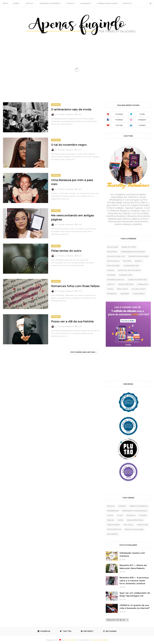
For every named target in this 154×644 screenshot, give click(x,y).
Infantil (139, 261)
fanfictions (143, 525)
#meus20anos (114, 525)
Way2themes (70, 640)
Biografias (112, 252)
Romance (111, 275)
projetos (131, 516)
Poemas (111, 270)
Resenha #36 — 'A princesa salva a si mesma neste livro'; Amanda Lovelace (134, 580)
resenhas (125, 294)
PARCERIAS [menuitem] (85, 3)
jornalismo (143, 284)
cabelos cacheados (139, 506)
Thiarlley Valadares (65, 114)
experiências (113, 511)
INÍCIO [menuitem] (6, 3)
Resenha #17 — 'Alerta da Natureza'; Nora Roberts (133, 567)
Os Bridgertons (131, 266)
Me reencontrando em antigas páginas (73, 217)
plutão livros (139, 289)
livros (110, 289)
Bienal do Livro (129, 247)
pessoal (111, 506)
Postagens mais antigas (83, 352)
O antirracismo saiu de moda (71, 109)
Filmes (120, 520)
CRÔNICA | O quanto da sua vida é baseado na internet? (135, 607)
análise (111, 520)
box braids (112, 534)
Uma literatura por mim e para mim (72, 182)
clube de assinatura (137, 280)
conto (110, 516)
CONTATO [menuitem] (127, 3)
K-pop (120, 516)
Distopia (127, 261)
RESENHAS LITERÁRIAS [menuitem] (50, 3)
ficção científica (126, 284)
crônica (122, 506)
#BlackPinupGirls (135, 520)
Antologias (113, 247)
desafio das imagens (134, 529)
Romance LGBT (126, 275)
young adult (139, 294)
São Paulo (129, 525)
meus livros (122, 289)
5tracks (143, 516)
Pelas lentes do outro (66, 251)
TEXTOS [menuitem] (29, 3)
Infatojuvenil (114, 266)
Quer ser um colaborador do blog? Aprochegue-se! (135, 594)
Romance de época (116, 280)
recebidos (112, 294)
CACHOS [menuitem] (70, 3)
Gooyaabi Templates (99, 640)
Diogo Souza (113, 261)
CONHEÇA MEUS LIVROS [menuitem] (107, 3)
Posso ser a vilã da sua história (72, 321)
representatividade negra (135, 511)
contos (111, 284)
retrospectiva (114, 529)
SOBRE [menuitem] (16, 3)
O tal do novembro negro (69, 145)
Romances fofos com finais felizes (75, 286)
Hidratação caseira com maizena (132, 554)
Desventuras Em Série (139, 256)
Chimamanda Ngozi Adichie (133, 252)
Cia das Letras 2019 (116, 256)
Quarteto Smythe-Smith (129, 270)
